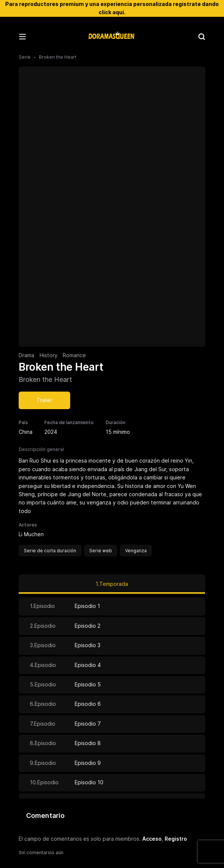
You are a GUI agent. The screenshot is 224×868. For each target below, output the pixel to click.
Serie (25, 57)
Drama (27, 355)
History (49, 355)
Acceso (152, 839)
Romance (74, 355)
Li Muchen (31, 534)
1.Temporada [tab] (112, 584)
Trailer (44, 400)
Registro (176, 839)
